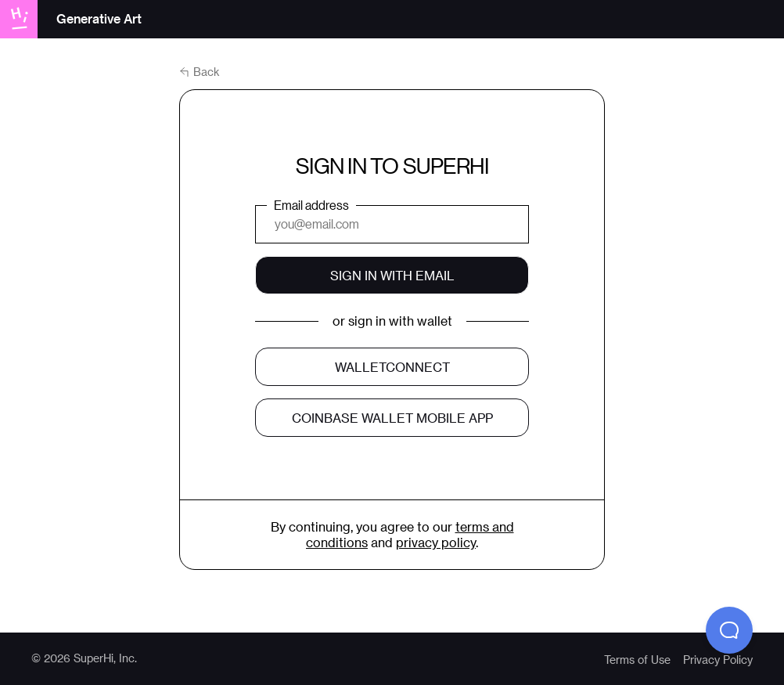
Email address (311, 205)
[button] (729, 630)
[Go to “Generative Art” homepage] (99, 20)
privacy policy (436, 542)
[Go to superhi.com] (24, 18)
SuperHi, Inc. (105, 658)
